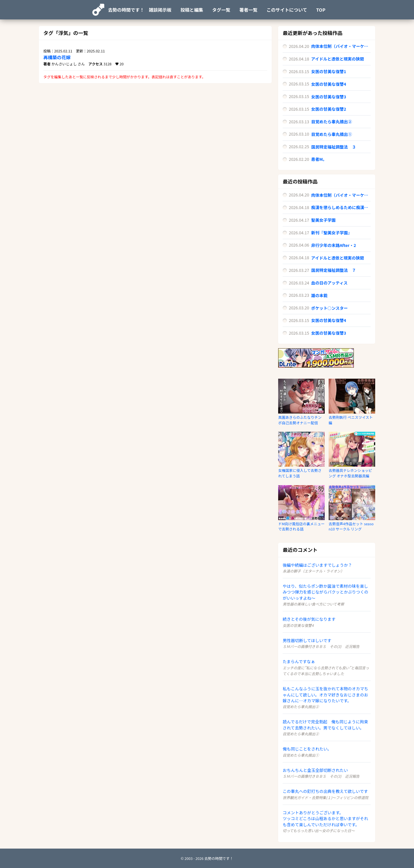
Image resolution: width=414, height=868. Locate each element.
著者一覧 (248, 10)
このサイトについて (287, 10)
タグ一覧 (221, 10)
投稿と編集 (192, 10)
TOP (321, 10)
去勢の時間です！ (126, 10)
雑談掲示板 (160, 10)
